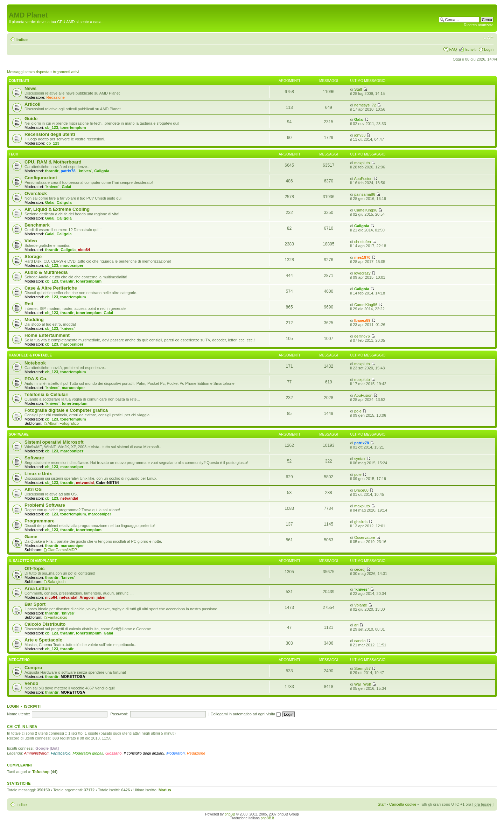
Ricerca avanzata (479, 25)
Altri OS (33, 489)
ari (356, 625)
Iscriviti (470, 49)
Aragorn (87, 597)
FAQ (453, 49)
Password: (119, 714)
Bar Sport (35, 604)
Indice (22, 40)
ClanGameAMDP (62, 550)
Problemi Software (45, 505)
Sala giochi (57, 582)
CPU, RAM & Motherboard (53, 162)
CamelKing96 (366, 210)
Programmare (40, 521)
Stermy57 (362, 668)
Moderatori (176, 753)
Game (31, 537)
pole (358, 411)
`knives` (85, 171)
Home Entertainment (47, 335)
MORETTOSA (73, 676)
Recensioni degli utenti (50, 134)
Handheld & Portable (30, 355)
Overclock (36, 193)
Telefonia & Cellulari (47, 394)
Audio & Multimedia (46, 272)
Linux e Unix (38, 474)
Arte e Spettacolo (43, 640)
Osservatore (365, 537)
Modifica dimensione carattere (488, 38)
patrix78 (68, 171)
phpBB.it (267, 818)
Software (19, 434)
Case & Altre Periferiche (51, 288)
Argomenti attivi (66, 72)
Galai (359, 119)
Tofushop (41, 772)
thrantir (52, 171)
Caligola (102, 171)
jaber (101, 597)
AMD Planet (28, 15)
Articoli (32, 104)
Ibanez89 (362, 320)
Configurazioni (41, 178)
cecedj (360, 569)
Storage (33, 256)
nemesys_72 (365, 105)
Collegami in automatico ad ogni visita (246, 714)
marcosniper (72, 265)
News (30, 88)
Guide (31, 119)
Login (489, 49)
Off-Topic (35, 568)
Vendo (31, 683)
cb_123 (52, 127)
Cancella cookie (403, 804)
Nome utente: (19, 714)
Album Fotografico (63, 423)
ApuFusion (363, 179)
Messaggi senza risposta (28, 72)
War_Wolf (363, 684)
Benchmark (37, 225)
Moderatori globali (88, 753)
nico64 (84, 250)
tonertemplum (73, 127)
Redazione (55, 97)
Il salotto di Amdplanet (33, 561)
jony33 (360, 135)
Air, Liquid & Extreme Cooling (57, 209)
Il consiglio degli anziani (144, 753)
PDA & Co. (36, 379)
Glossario (113, 753)
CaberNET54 (107, 483)
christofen (363, 242)
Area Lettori (37, 588)
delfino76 (362, 336)
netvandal (85, 483)
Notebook (35, 363)
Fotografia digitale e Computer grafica (66, 410)
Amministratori (36, 753)
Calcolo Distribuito (45, 624)
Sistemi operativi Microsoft (54, 442)
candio (360, 641)
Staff (358, 89)
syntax (360, 459)
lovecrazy (362, 273)
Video (31, 241)
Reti (29, 304)
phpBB (230, 814)
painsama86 (365, 194)
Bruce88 (361, 490)
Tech (13, 154)
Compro (33, 668)
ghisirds (361, 522)
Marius (165, 790)
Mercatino (19, 660)
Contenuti (19, 81)
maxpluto (362, 163)
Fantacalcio (57, 617)
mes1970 (362, 257)
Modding (34, 320)
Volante (361, 605)
